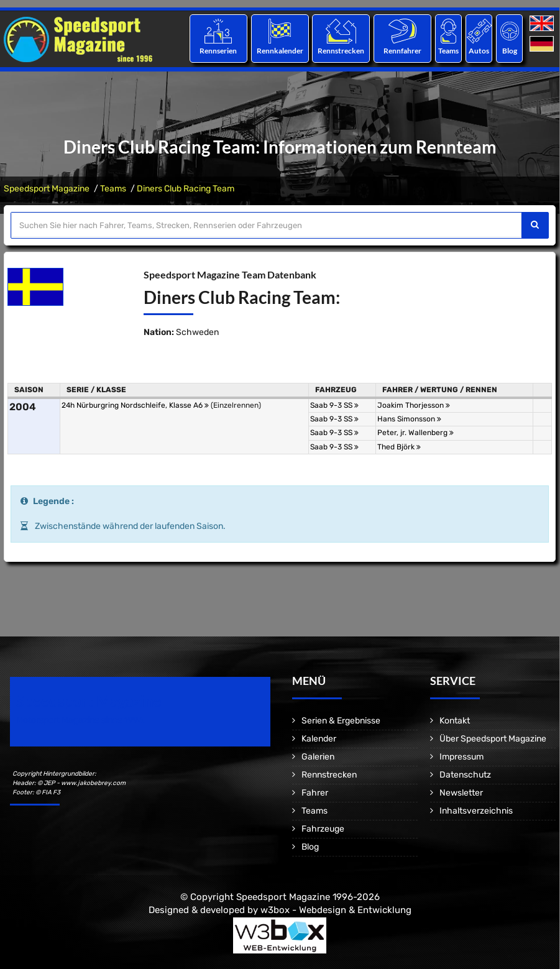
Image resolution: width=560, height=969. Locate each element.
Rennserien (218, 51)
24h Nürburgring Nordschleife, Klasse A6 (135, 405)
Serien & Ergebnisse (341, 721)
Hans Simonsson (409, 419)
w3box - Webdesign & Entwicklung (336, 910)
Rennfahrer (402, 51)
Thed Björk (399, 447)
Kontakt (455, 721)
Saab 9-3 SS (334, 405)
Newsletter (461, 793)
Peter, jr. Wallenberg (415, 433)
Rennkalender (279, 51)
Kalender (319, 739)
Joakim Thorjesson (414, 405)
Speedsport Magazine (47, 189)
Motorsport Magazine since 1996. (81, 720)
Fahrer (315, 793)
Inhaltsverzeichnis (476, 811)
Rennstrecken (341, 51)
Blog (510, 51)
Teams (448, 51)
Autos (479, 51)
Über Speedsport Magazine (493, 739)
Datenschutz (465, 775)
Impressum (461, 757)
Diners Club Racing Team (186, 189)
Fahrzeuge (323, 829)
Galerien (318, 757)
